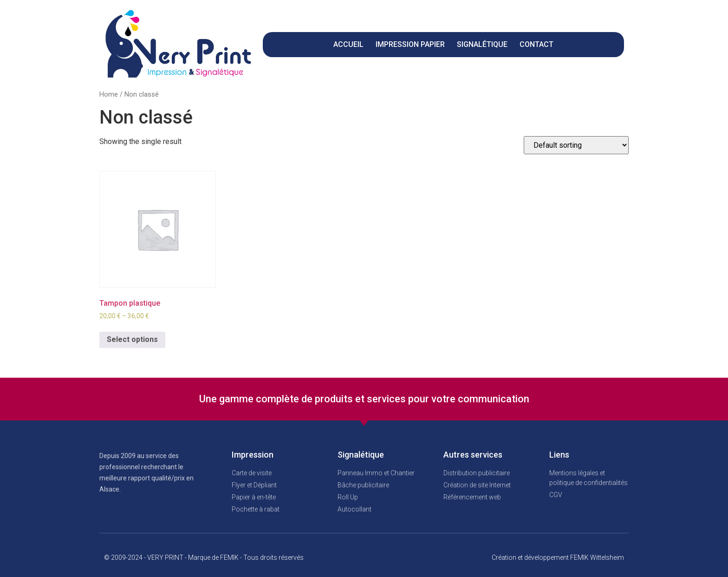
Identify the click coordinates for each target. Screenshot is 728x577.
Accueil (348, 44)
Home (109, 94)
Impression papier (410, 44)
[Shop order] (576, 145)
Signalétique (482, 44)
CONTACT (536, 44)
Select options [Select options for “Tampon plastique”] (132, 339)
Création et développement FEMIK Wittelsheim (558, 557)
